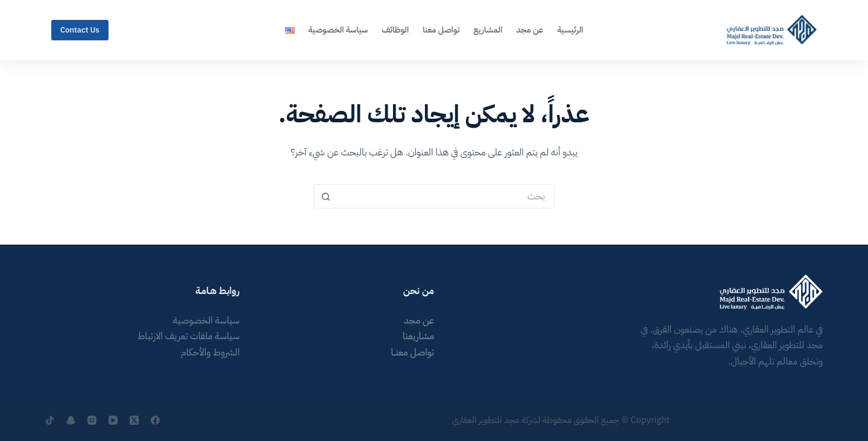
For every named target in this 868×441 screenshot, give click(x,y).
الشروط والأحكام (210, 352)
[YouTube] (113, 420)
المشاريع (488, 30)
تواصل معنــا (412, 352)
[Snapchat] (71, 420)
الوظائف (395, 30)
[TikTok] (50, 420)
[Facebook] (155, 420)
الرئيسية (570, 30)
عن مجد (530, 30)
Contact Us (80, 30)
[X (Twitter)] (134, 420)
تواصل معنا (441, 30)
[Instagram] (92, 420)
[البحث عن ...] (446, 196)
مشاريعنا (418, 336)
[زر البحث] (325, 196)
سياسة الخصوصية (338, 30)
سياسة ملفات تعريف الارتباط (188, 336)
